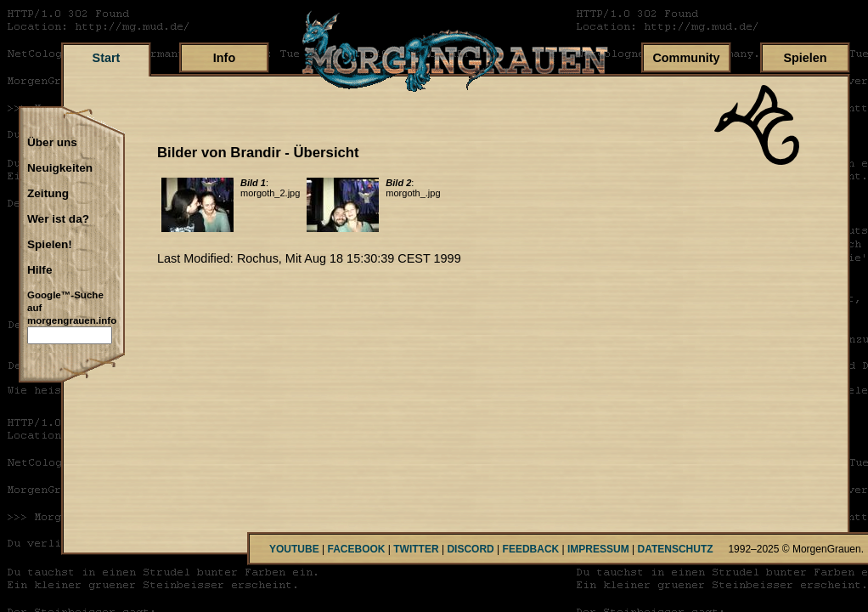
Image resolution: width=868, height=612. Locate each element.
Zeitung (48, 194)
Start (107, 58)
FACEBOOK (356, 549)
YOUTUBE (294, 549)
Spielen (805, 58)
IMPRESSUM (598, 549)
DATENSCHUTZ (676, 549)
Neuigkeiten (60, 168)
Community (686, 58)
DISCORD (470, 549)
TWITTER (416, 549)
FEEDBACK (531, 549)
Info (224, 58)
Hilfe (39, 270)
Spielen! (50, 245)
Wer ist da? (58, 219)
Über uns (52, 143)
